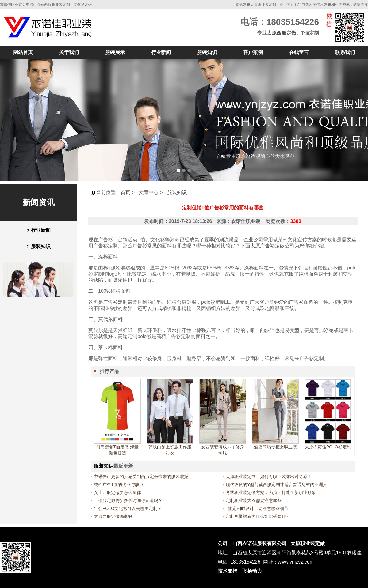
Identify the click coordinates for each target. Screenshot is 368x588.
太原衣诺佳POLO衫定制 (328, 447)
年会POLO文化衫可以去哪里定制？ (128, 508)
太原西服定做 (282, 33)
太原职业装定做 (308, 543)
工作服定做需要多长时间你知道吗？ (128, 500)
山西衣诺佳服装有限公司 (259, 543)
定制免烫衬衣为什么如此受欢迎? (257, 516)
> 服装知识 (39, 246)
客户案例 (253, 52)
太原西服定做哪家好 (113, 516)
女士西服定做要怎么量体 (117, 492)
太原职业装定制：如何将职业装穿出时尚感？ (269, 477)
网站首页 (23, 52)
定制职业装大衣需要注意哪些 (254, 500)
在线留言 (299, 52)
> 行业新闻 (39, 230)
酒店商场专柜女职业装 (275, 447)
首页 (125, 192)
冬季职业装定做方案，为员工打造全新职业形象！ (273, 492)
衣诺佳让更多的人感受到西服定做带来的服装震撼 (141, 477)
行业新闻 (161, 52)
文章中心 (149, 192)
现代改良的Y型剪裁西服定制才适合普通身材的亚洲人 (276, 484)
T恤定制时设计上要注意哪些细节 (257, 508)
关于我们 (69, 52)
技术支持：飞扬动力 (240, 571)
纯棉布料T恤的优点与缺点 (119, 484)
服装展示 (115, 52)
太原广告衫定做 (267, 246)
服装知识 (207, 52)
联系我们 (345, 52)
